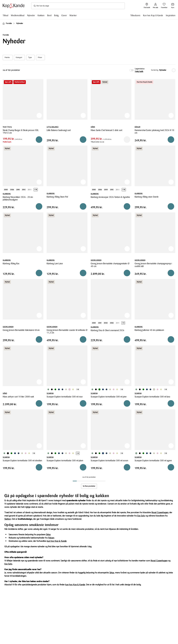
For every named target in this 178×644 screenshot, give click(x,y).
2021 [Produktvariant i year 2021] (100, 323)
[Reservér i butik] (39, 140)
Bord (49, 15)
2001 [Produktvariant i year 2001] (106, 190)
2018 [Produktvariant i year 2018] (118, 323)
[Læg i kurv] (83, 140)
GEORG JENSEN (96, 260)
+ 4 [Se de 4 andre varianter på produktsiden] (78, 389)
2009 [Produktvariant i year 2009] (30, 190)
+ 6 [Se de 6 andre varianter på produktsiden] (123, 323)
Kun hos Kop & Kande (153, 15)
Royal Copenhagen (160, 513)
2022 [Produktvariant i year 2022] (106, 323)
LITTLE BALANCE (53, 127)
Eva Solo (141, 516)
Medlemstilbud (18, 15)
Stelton (8, 519)
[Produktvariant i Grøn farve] (48, 389)
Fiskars (51, 538)
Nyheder (31, 15)
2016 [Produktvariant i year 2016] (18, 190)
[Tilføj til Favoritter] (39, 115)
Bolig (56, 15)
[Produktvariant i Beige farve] (66, 389)
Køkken (41, 15)
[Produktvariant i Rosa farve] (70, 389)
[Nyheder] (167, 70)
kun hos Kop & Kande (57, 541)
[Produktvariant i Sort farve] (52, 389)
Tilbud (5, 15)
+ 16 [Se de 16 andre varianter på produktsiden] (36, 190)
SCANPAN (50, 393)
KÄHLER (137, 127)
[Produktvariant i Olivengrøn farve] (73, 389)
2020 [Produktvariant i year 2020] (6, 190)
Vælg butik (139, 72)
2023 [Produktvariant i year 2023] (112, 323)
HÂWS (93, 127)
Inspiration (171, 15)
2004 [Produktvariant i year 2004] (118, 190)
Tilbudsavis (135, 15)
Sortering (155, 70)
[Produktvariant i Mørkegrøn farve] (55, 389)
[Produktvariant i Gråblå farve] (62, 389)
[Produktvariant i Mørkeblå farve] (59, 389)
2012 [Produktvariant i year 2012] (24, 190)
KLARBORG (7, 194)
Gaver (64, 15)
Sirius (48, 535)
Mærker (73, 15)
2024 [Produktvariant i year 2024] (12, 190)
